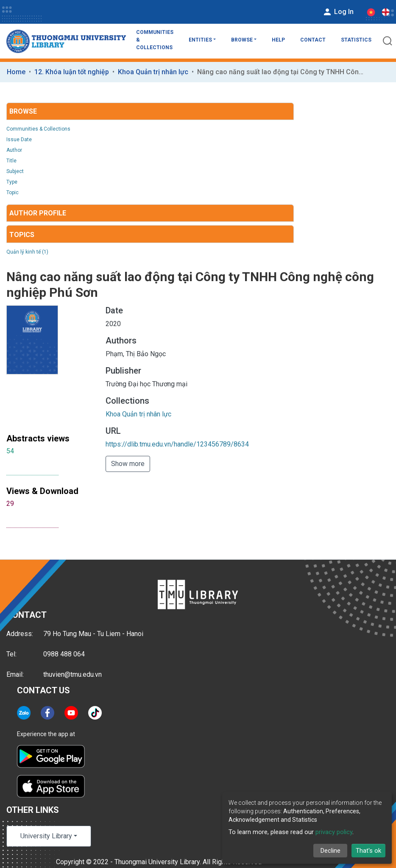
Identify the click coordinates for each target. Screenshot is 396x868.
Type (12, 182)
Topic (13, 193)
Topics (22, 235)
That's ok (368, 851)
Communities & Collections (155, 40)
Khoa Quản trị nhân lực (153, 72)
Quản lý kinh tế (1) (27, 252)
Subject (15, 171)
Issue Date (19, 140)
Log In (338, 12)
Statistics (356, 40)
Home (16, 72)
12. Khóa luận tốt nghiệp (72, 72)
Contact (313, 40)
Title (11, 161)
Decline (330, 851)
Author (14, 150)
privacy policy (334, 832)
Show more (128, 464)
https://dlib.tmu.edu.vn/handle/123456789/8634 (177, 444)
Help (278, 40)
